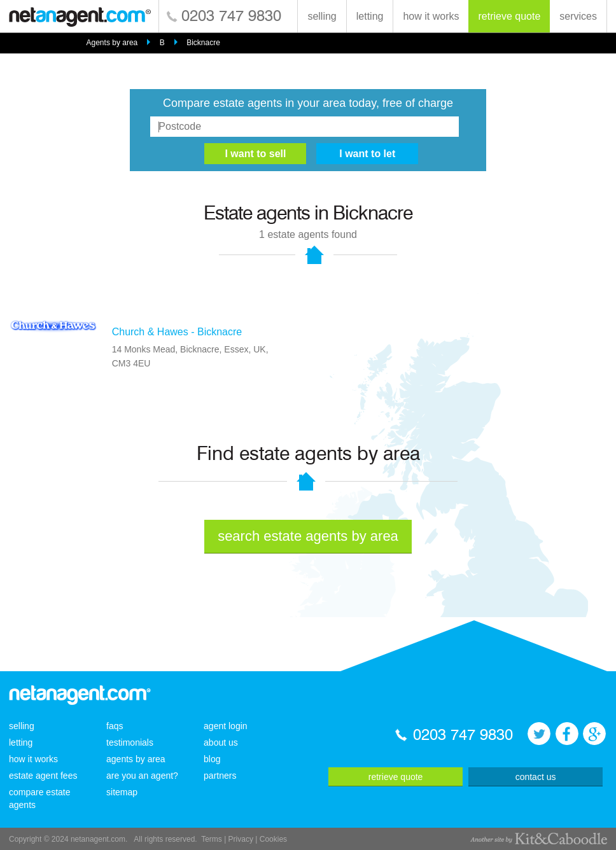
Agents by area (112, 43)
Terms (212, 839)
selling (322, 16)
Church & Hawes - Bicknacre (177, 332)
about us (221, 742)
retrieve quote (509, 16)
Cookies (273, 839)
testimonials (130, 742)
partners (220, 776)
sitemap (122, 792)
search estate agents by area (308, 536)
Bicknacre (203, 43)
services (578, 16)
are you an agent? (142, 776)
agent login (226, 726)
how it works (431, 16)
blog (212, 759)
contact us (536, 777)
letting (370, 16)
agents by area (136, 759)
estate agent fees (43, 776)
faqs (115, 726)
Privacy (241, 839)
